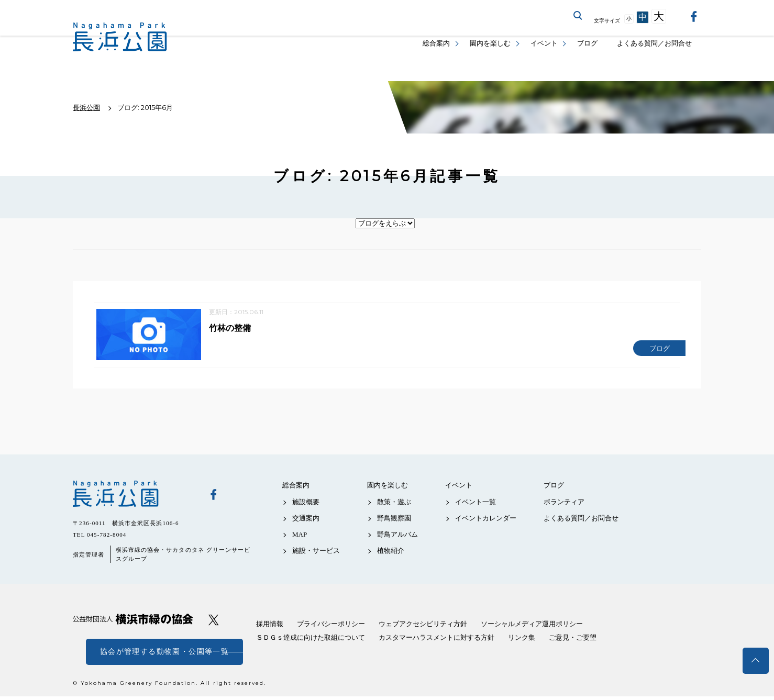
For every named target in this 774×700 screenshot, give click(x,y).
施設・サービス (316, 554)
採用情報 (270, 627)
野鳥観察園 (394, 521)
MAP (300, 538)
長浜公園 (133, 497)
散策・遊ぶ (394, 505)
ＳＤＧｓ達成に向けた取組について (311, 641)
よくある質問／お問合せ (654, 43)
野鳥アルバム (397, 538)
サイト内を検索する (578, 16)
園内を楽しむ (490, 43)
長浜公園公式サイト (120, 37)
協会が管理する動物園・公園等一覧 (164, 655)
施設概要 (306, 505)
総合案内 (436, 43)
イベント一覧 (476, 505)
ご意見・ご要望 (573, 641)
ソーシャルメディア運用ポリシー (532, 627)
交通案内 (306, 521)
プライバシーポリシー (331, 627)
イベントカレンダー (486, 521)
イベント (544, 43)
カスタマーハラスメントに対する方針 (436, 641)
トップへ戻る (756, 661)
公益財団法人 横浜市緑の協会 (133, 623)
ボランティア (564, 505)
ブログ (587, 43)
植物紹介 (391, 554)
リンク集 (522, 641)
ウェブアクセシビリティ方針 (423, 627)
